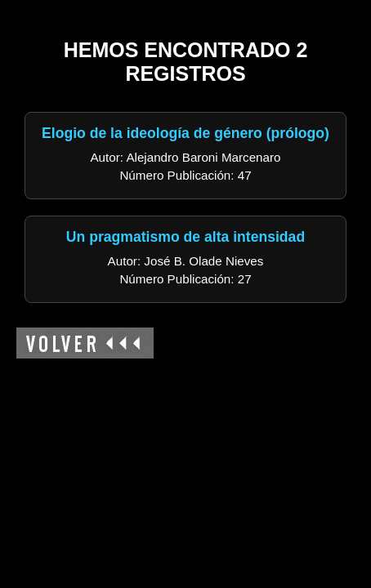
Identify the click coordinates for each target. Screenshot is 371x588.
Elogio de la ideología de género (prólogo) (185, 133)
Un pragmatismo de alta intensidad (185, 237)
